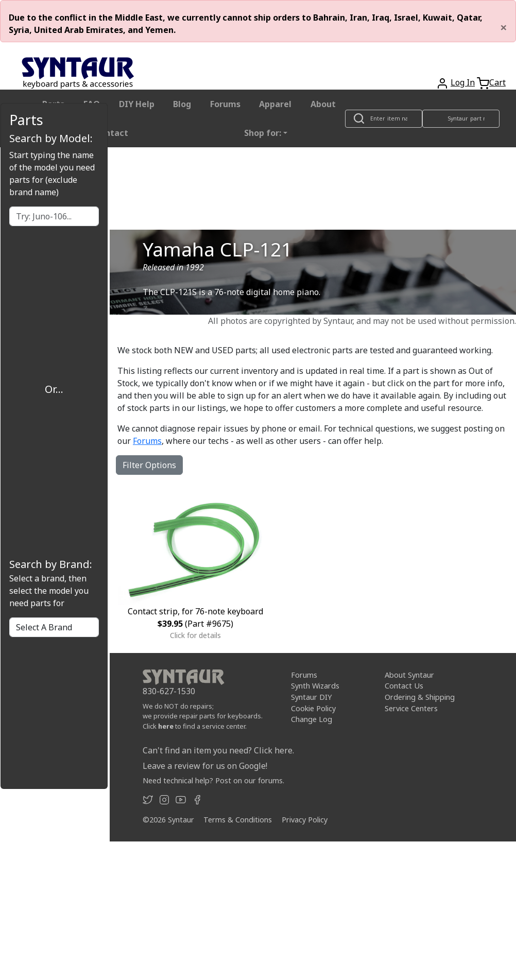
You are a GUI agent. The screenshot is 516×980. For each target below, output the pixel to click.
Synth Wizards (315, 686)
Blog (182, 104)
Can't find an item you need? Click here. (218, 750)
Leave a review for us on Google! (205, 766)
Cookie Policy (313, 708)
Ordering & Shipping (420, 697)
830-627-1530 (169, 691)
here (166, 726)
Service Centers (411, 708)
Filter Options (149, 465)
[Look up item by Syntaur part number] (461, 119)
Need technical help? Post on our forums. (213, 780)
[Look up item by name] (384, 119)
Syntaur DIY (311, 697)
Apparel (275, 104)
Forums (225, 104)
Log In (463, 82)
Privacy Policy (305, 820)
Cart (497, 82)
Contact (111, 133)
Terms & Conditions (238, 820)
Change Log (312, 719)
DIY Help (137, 104)
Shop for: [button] (263, 133)
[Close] (504, 27)
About (323, 104)
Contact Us (404, 686)
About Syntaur (409, 675)
